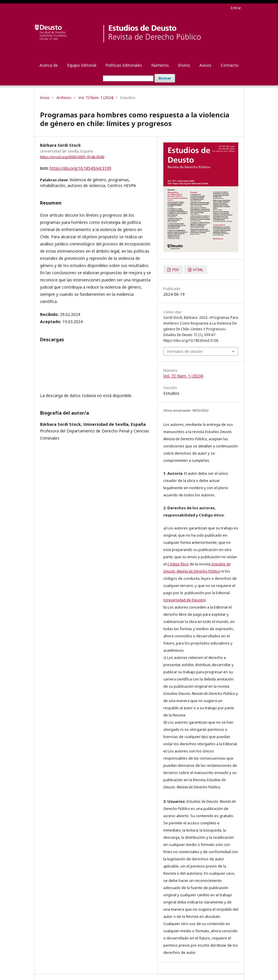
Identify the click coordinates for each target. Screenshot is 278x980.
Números (160, 65)
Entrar (236, 8)
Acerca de (49, 65)
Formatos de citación (185, 351)
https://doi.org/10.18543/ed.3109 (81, 168)
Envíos (184, 65)
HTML (198, 270)
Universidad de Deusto (185, 600)
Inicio (45, 98)
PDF (175, 270)
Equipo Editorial (82, 65)
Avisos (205, 65)
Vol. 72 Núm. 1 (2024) (96, 98)
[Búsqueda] (128, 78)
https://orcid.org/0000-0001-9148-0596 (72, 157)
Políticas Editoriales (124, 65)
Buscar (165, 78)
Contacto (230, 65)
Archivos (64, 98)
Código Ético (178, 564)
